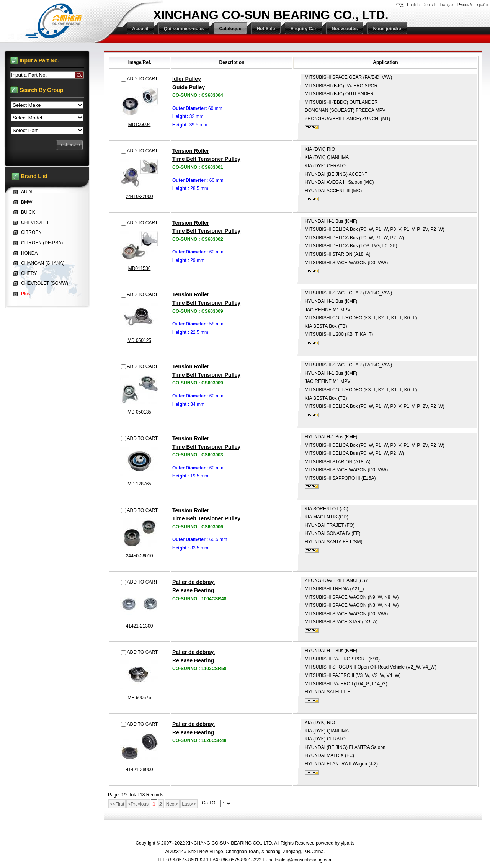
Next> (172, 804)
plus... (312, 127)
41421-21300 (140, 626)
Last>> (189, 804)
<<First (117, 804)
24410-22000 (140, 196)
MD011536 (140, 268)
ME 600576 (139, 698)
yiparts (347, 843)
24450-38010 (140, 556)
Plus (25, 294)
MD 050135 (139, 412)
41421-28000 (140, 770)
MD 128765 (139, 484)
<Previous (138, 804)
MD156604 (140, 124)
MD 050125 (139, 340)
